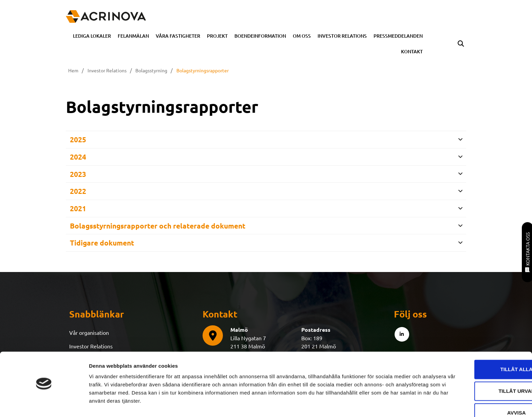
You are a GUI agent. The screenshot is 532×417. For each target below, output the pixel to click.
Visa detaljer (369, 404)
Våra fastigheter (178, 36)
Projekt (217, 36)
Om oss (302, 36)
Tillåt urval (475, 372)
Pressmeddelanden (398, 36)
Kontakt (412, 51)
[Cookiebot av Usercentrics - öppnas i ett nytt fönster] (44, 404)
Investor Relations (342, 36)
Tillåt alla (475, 350)
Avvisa (476, 393)
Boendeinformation (260, 36)
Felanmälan (133, 36)
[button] (461, 44)
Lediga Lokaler (92, 36)
